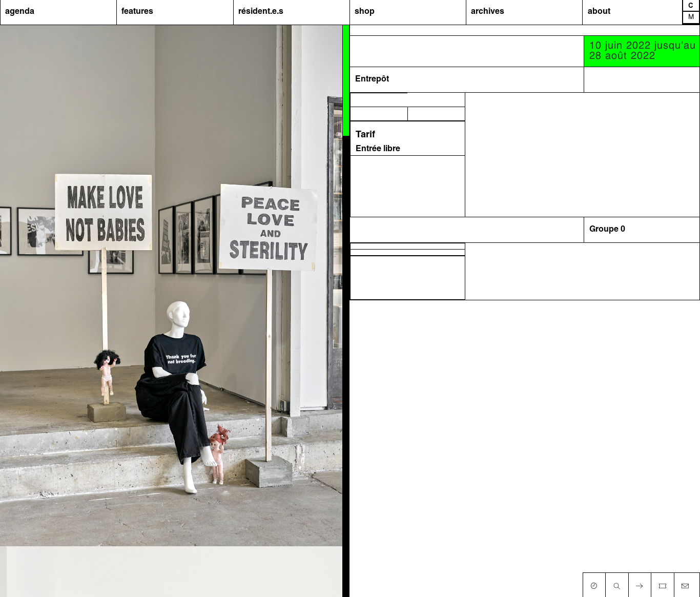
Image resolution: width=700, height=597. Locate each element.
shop (365, 12)
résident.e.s (261, 12)
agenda (20, 12)
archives (488, 12)
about (599, 12)
